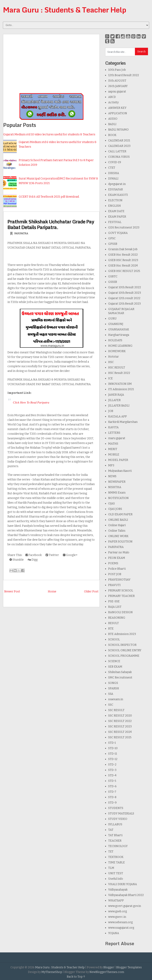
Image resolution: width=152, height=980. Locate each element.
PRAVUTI (114, 585)
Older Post (91, 592)
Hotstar (113, 357)
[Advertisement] (51, 62)
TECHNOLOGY (118, 846)
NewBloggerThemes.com (107, 972)
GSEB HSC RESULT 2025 (124, 271)
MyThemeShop (52, 972)
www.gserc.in (117, 917)
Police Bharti (117, 569)
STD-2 (112, 765)
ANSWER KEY (117, 108)
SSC (111, 705)
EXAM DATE (116, 211)
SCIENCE (114, 661)
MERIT (113, 449)
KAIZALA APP (118, 416)
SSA (111, 694)
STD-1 (112, 743)
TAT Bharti (115, 835)
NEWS (112, 476)
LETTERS (114, 433)
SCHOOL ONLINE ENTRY (125, 650)
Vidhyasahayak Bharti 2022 (126, 895)
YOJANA (114, 933)
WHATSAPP (116, 901)
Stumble (17, 560)
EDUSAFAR (116, 189)
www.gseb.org (118, 911)
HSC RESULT (117, 368)
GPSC (112, 238)
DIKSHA (114, 173)
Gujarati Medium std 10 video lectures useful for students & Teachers (49, 134)
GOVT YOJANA (118, 233)
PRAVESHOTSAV (119, 580)
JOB (111, 411)
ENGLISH (115, 206)
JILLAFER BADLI (119, 406)
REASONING (117, 618)
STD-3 (112, 770)
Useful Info (116, 879)
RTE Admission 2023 (122, 634)
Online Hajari (117, 525)
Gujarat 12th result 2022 (124, 298)
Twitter (52, 555)
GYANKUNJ (116, 324)
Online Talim (117, 531)
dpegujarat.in (117, 184)
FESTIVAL (115, 222)
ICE (110, 378)
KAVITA (113, 427)
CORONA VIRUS (119, 157)
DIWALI (113, 179)
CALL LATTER (117, 151)
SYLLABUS (115, 824)
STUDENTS (116, 808)
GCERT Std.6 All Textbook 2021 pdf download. (49, 197)
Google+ (70, 555)
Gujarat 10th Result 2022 (125, 287)
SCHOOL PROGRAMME (124, 656)
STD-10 (113, 748)
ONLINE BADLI (118, 520)
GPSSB (113, 244)
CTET (112, 168)
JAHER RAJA (116, 395)
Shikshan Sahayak (120, 672)
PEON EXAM (117, 558)
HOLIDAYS (115, 340)
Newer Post (12, 592)
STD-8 (112, 797)
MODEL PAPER (118, 460)
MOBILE (114, 455)
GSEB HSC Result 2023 (123, 260)
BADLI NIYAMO (118, 130)
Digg (33, 560)
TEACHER (115, 841)
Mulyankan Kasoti (120, 471)
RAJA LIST (115, 607)
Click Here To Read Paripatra (31, 402)
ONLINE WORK (118, 536)
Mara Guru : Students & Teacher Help (65, 10)
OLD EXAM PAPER (120, 514)
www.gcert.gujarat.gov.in (125, 906)
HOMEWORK (117, 351)
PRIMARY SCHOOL (121, 591)
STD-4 (112, 775)
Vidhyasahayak (118, 890)
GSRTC (113, 276)
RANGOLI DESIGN (120, 612)
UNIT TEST (116, 873)
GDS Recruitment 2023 (124, 228)
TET (111, 852)
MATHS (113, 444)
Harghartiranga (119, 335)
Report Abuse (120, 943)
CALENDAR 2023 (119, 146)
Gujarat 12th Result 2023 (124, 304)
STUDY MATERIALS (121, 814)
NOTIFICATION (118, 498)
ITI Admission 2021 (121, 389)
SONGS (113, 683)
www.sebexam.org (120, 922)
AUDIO (113, 119)
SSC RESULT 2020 (120, 716)
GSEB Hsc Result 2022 (123, 255)
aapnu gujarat (117, 92)
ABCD (112, 97)
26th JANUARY (118, 86)
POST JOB (115, 574)
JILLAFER (114, 400)
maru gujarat (117, 438)
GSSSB (113, 282)
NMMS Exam (117, 493)
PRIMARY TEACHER (121, 596)
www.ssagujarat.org (121, 928)
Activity (113, 102)
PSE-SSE (114, 601)
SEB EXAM (115, 667)
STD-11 (113, 754)
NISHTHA (115, 487)
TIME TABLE (117, 862)
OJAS (111, 503)
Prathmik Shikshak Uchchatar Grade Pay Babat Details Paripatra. (51, 224)
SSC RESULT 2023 (120, 726)
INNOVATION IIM (120, 384)
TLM (111, 868)
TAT (111, 830)
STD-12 (113, 759)
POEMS (113, 563)
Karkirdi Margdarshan (123, 422)
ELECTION (115, 200)
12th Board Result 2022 (124, 75)
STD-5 (112, 781)
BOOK (112, 135)
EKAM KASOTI (118, 195)
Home (52, 592)
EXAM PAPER (117, 217)
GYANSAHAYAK (119, 329)
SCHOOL (114, 639)
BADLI (112, 124)
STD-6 (112, 786)
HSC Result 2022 (119, 373)
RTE (111, 629)
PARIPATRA (21, 233)
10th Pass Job (117, 70)
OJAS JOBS (115, 509)
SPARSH (114, 688)
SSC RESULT (116, 710)
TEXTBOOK (116, 857)
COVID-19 (115, 162)
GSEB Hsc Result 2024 (123, 266)
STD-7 (112, 792)
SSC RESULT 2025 (120, 737)
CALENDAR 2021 (119, 141)
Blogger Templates (129, 967)
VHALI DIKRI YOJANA (123, 884)
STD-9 (112, 803)
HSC (111, 362)
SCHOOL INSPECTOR (122, 645)
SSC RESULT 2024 (120, 732)
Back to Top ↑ (76, 977)
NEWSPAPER (117, 482)
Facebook (34, 555)
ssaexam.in (116, 699)
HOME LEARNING (120, 346)
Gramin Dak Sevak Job (123, 249)
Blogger (109, 967)
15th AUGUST (117, 81)
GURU (112, 319)
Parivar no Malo (119, 552)
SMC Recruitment (120, 678)
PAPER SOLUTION (120, 542)
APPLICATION (118, 113)
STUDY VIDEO (118, 819)
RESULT (113, 623)
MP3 (111, 465)
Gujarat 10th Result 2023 (125, 293)
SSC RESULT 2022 (120, 721)
